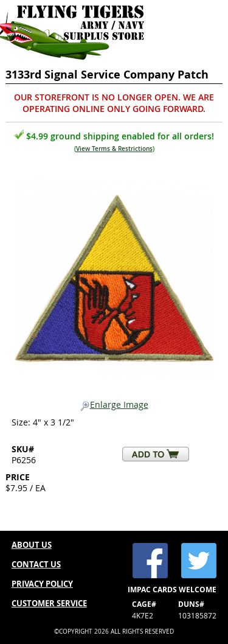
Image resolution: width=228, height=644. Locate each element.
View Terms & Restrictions (114, 149)
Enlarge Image (114, 405)
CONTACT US (36, 564)
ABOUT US (32, 545)
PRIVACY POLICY (42, 584)
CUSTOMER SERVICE (49, 603)
